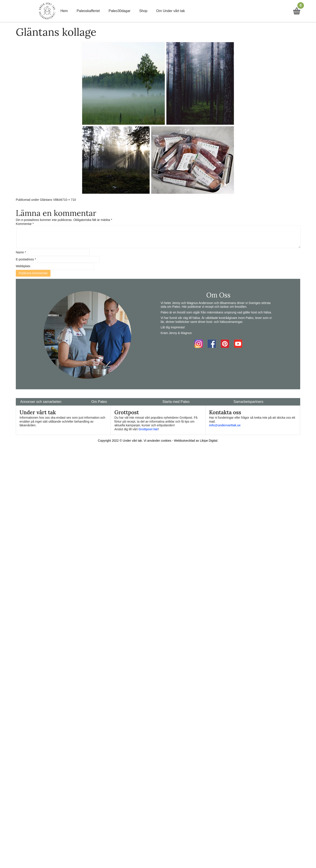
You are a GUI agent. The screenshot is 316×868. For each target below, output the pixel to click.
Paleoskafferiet (88, 11)
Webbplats (23, 266)
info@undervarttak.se (225, 425)
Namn (21, 252)
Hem (64, 11)
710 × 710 (69, 200)
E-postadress (26, 259)
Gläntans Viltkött (51, 200)
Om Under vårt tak (171, 11)
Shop (143, 11)
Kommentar (25, 224)
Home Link (47, 11)
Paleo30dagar (120, 11)
